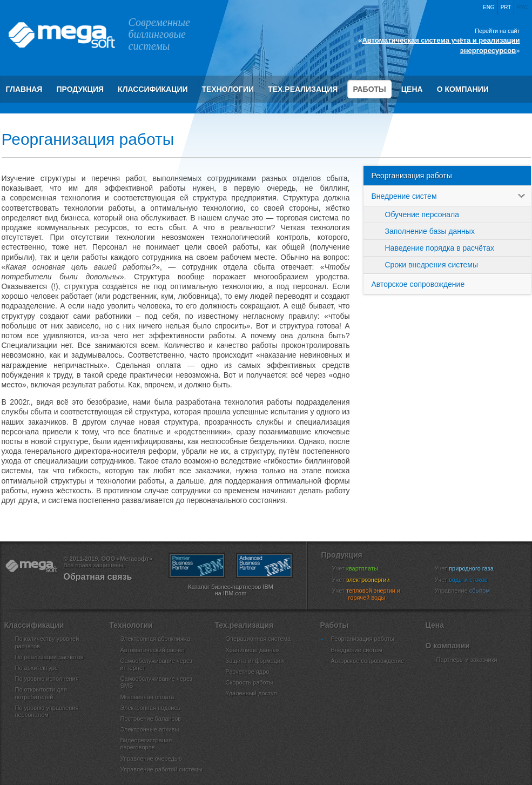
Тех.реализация (303, 89)
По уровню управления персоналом (47, 711)
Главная (24, 89)
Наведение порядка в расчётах (440, 248)
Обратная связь (98, 577)
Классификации (153, 89)
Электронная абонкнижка (156, 639)
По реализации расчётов (49, 657)
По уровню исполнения (47, 679)
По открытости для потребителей (41, 693)
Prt (506, 7)
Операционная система (258, 639)
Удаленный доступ (251, 693)
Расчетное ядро (248, 672)
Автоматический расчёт (153, 650)
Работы (369, 89)
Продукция (80, 89)
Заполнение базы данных (430, 231)
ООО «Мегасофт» (61, 35)
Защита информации (255, 661)
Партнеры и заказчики (467, 660)
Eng (489, 7)
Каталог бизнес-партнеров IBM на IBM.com (231, 590)
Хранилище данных (253, 650)
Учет (362, 568)
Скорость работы (250, 682)
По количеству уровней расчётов (47, 642)
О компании (463, 89)
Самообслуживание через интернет (156, 664)
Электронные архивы (150, 729)
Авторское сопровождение (418, 284)
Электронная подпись (150, 708)
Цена (412, 89)
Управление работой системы (162, 769)
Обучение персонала (422, 214)
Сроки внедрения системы (432, 265)
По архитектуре (37, 668)
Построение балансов (151, 719)
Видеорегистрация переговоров (146, 744)
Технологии (228, 89)
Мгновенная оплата (147, 697)
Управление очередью (151, 759)
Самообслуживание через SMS (156, 682)
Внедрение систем (451, 196)
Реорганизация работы (412, 176)
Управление (469, 591)
